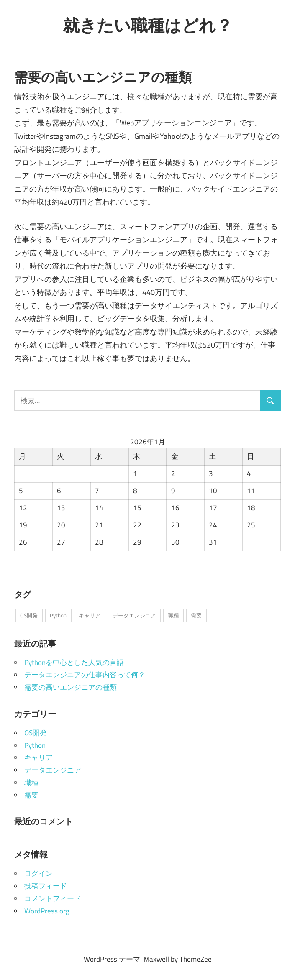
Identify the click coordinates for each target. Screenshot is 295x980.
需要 (31, 795)
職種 (31, 783)
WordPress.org (47, 911)
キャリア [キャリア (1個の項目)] (90, 615)
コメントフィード (53, 898)
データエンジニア (53, 770)
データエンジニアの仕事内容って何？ (85, 675)
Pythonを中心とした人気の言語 (74, 663)
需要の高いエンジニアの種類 (71, 687)
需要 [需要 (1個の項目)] (196, 615)
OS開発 (36, 733)
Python (35, 745)
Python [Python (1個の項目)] (58, 615)
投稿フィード (46, 886)
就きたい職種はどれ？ (148, 25)
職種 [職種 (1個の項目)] (174, 615)
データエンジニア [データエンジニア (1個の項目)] (134, 615)
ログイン (38, 873)
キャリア (38, 757)
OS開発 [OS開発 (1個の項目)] (29, 615)
